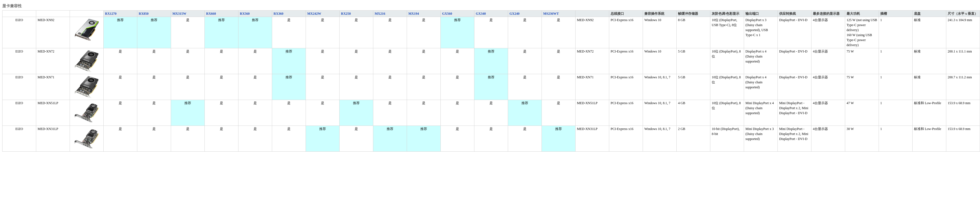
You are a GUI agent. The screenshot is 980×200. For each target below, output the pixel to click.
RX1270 (111, 14)
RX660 (211, 14)
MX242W (314, 14)
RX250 (346, 14)
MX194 (414, 14)
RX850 (144, 14)
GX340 (481, 14)
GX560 (447, 14)
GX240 (515, 14)
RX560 (245, 14)
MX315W (179, 14)
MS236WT (551, 14)
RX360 (278, 14)
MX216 (380, 14)
